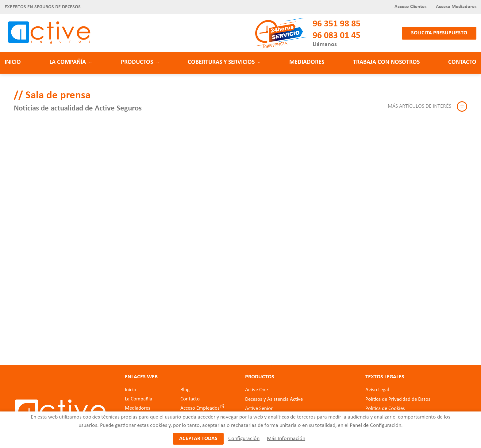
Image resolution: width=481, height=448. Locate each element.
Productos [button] (140, 62)
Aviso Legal (377, 390)
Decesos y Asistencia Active (274, 399)
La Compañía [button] (71, 62)
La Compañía (139, 399)
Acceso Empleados (200, 408)
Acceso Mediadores (456, 7)
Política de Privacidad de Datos (398, 399)
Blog (185, 390)
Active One (256, 390)
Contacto (462, 62)
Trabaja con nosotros (386, 62)
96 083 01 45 (337, 36)
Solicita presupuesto (439, 33)
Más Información (286, 439)
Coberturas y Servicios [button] (224, 62)
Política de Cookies (385, 409)
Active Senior (259, 409)
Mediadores (307, 62)
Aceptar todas (198, 439)
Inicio (13, 62)
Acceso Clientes (410, 7)
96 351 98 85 (337, 24)
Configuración (244, 439)
